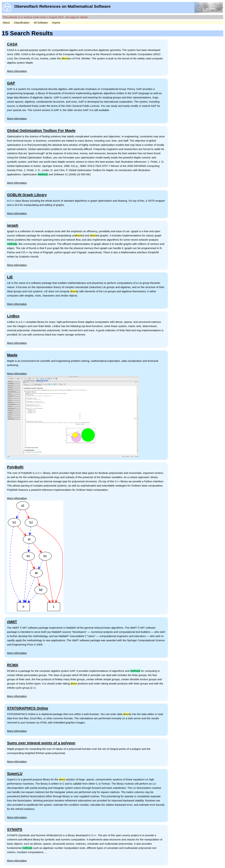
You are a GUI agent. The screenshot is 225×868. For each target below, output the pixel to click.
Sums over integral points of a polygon (41, 743)
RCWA (13, 665)
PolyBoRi (15, 467)
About (6, 23)
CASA (12, 44)
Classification (22, 23)
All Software (41, 23)
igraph (13, 225)
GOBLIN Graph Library (27, 195)
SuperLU (15, 773)
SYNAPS (15, 829)
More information (17, 71)
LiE (10, 277)
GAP (11, 83)
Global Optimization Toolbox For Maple (41, 130)
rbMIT (12, 622)
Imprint (56, 23)
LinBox (13, 316)
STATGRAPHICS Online (28, 708)
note (73, 17)
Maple (12, 355)
